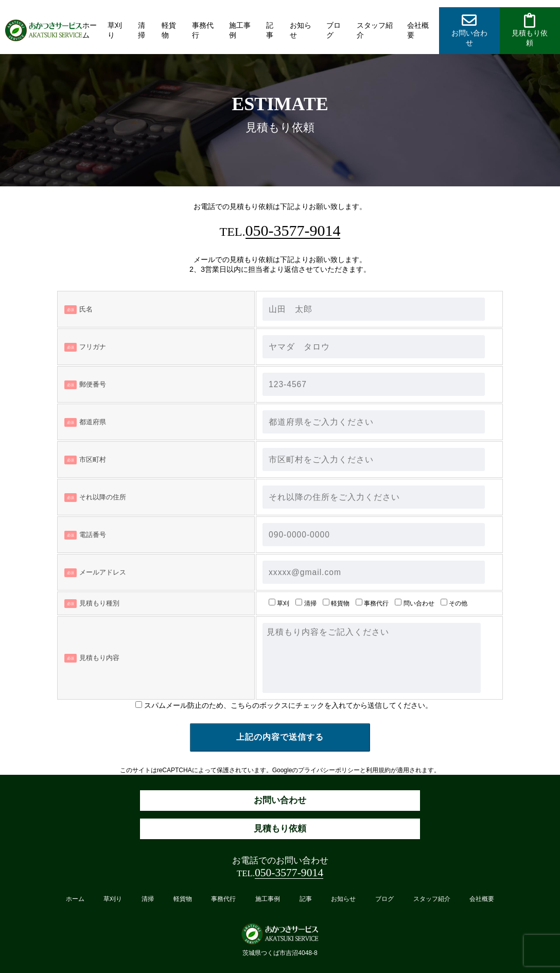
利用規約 (378, 770)
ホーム (90, 30)
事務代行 (203, 30)
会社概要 (418, 30)
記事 (270, 30)
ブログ (334, 30)
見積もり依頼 (280, 829)
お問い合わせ (280, 800)
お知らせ (301, 30)
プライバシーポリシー (329, 770)
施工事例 (240, 30)
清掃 (142, 30)
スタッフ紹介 (375, 30)
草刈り (115, 30)
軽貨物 (169, 30)
